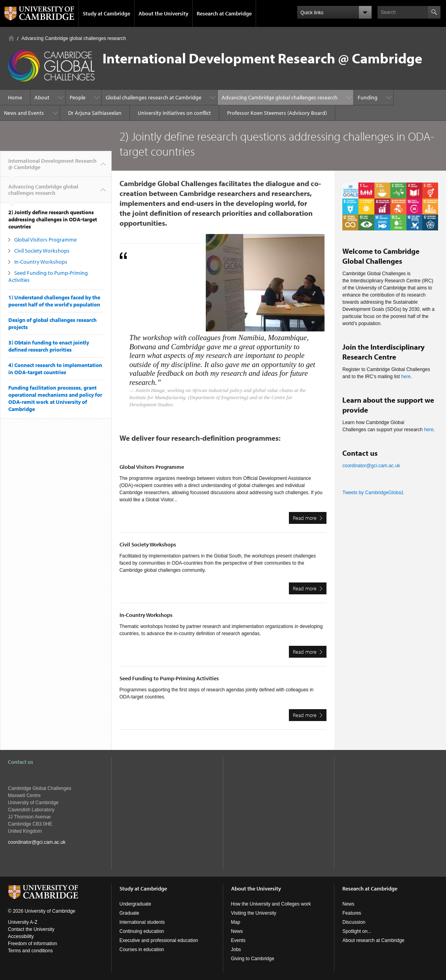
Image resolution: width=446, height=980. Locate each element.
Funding (368, 97)
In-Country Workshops (41, 262)
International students (142, 922)
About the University (163, 13)
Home (11, 38)
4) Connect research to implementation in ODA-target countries (55, 369)
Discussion (354, 922)
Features (352, 913)
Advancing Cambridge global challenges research (74, 38)
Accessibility (21, 936)
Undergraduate (135, 904)
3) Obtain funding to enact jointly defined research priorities (49, 346)
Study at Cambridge (106, 13)
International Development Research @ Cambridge (52, 167)
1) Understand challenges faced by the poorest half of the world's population (54, 301)
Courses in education (142, 950)
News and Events (24, 113)
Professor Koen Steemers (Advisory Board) (277, 113)
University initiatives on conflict (174, 113)
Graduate (129, 913)
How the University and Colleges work (271, 904)
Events (238, 940)
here (406, 377)
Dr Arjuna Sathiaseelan (95, 113)
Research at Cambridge (224, 13)
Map (236, 922)
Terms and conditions (30, 951)
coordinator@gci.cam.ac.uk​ (371, 466)
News (237, 931)
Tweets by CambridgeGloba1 (373, 493)
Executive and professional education (159, 940)
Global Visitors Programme (46, 240)
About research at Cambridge (373, 940)
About (42, 97)
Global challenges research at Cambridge (154, 97)
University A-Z (23, 922)
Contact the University (31, 929)
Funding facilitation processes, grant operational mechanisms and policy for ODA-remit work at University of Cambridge (55, 398)
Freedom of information (32, 944)
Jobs (236, 950)
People (78, 97)
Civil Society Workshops (42, 251)
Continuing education (142, 931)
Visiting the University (254, 913)
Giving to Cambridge (253, 959)
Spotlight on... (357, 931)
